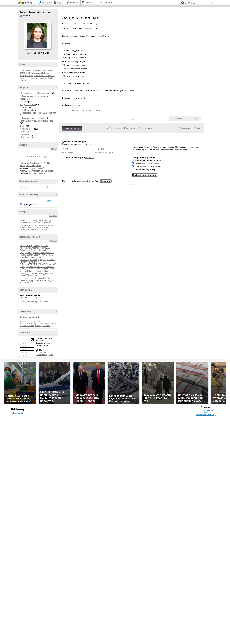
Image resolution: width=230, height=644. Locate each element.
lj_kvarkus (46, 326)
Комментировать (72, 128)
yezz (40, 276)
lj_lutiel (38, 326)
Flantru (23, 255)
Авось (88, 2)
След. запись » (145, 128)
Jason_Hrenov (36, 257)
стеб (35, 78)
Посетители (41, 352)
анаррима (47, 70)
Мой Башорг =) (27, 129)
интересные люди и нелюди (33, 225)
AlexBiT (21, 16)
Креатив (24, 107)
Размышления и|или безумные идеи (37, 121)
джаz (31, 73)
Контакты (206, 412)
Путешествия (26, 132)
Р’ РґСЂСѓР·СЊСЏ (40, 53)
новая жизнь (39, 76)
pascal (41, 220)
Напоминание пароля (104, 152)
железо (47, 223)
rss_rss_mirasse (27, 326)
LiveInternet (25, 3)
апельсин (24, 73)
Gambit (30, 255)
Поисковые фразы (44, 355)
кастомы (50, 225)
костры (35, 227)
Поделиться (194, 118)
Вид (187, 3)
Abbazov (44, 246)
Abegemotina (26, 248)
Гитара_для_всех (40, 302)
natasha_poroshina (45, 273)
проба (47, 76)
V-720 (22, 267)
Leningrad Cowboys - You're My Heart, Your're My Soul (35, 164)
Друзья (32, 12)
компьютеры (26, 227)
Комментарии (44, 12)
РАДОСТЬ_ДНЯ (48, 280)
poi (53, 220)
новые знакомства (39, 230)
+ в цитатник (98, 24)
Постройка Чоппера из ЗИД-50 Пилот (39, 113)
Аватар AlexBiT (37, 35)
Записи (23, 12)
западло (37, 73)
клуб (47, 73)
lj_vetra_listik (34, 321)
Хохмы (23, 99)
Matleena (51, 260)
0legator (37, 246)
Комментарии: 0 (38, 168)
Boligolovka (25, 250)
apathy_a (24, 269)
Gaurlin (37, 255)
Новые (197, 128)
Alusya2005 (45, 248)
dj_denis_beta (35, 269)
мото (31, 75)
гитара (40, 223)
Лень (40, 70)
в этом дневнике (30, 205)
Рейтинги (74, 2)
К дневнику (130, 128)
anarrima (24, 70)
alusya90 (50, 267)
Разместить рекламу (206, 415)
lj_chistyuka (43, 323)
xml (27, 223)
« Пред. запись (114, 128)
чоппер (23, 80)
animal (31, 70)
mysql (35, 220)
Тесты (23, 126)
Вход (59, 2)
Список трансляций (30, 317)
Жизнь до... (25, 137)
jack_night (24, 271)
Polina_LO (32, 262)
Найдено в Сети (27, 105)
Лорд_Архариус (33, 280)
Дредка (38, 278)
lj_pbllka (52, 323)
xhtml (22, 223)
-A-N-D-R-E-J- (26, 246)
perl (46, 220)
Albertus (36, 248)
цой (51, 78)
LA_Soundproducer (28, 260)
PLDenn (23, 262)
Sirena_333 (51, 264)
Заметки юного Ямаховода (34, 118)
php (50, 220)
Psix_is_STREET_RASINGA (32, 264)
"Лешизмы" (25, 134)
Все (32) (53, 216)
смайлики (90, 157)
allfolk (43, 267)
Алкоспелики (26, 302)
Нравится (180, 118)
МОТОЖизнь (26, 110)
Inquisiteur (24, 257)
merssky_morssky (28, 273)
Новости (24, 102)
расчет (52, 76)
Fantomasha (49, 253)
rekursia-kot (32, 276)
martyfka (44, 271)
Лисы (22, 280)
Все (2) (54, 149)
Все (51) (53, 241)
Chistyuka (24, 253)
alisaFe (37, 267)
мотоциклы (25, 230)
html (28, 220)
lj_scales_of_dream (28, 323)
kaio (31, 271)
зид (43, 73)
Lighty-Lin (42, 260)
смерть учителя (26, 78)
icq (36, 70)
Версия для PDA (206, 410)
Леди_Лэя (47, 278)
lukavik (37, 271)
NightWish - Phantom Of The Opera (37, 171)
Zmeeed (29, 267)
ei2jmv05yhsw (48, 269)
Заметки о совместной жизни (35, 96)
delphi (23, 220)
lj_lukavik (24, 321)
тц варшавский (43, 78)
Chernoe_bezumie (39, 250)
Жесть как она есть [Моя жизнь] (35, 93)
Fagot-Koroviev (36, 253)
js (31, 220)
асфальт (33, 223)
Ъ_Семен (24, 283)
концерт (24, 75)
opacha (23, 276)
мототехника (45, 227)
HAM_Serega (47, 255)
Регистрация (47, 2)
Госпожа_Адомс (27, 278)
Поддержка (183, 3)
